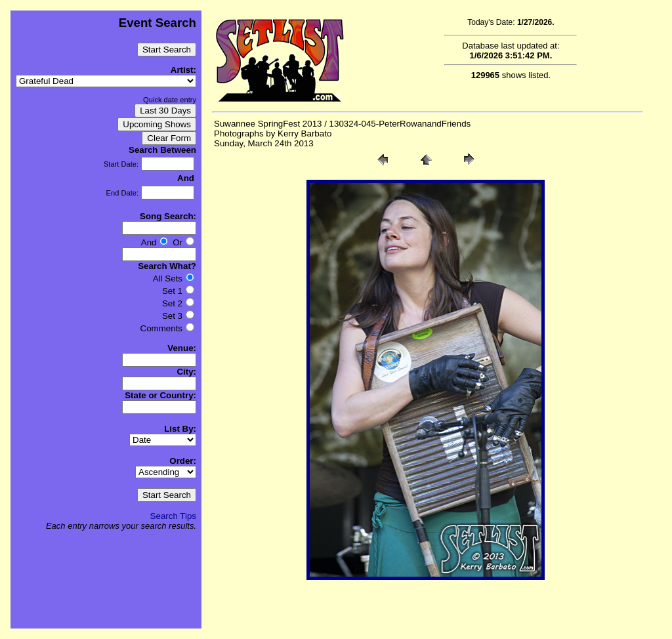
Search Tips (173, 516)
